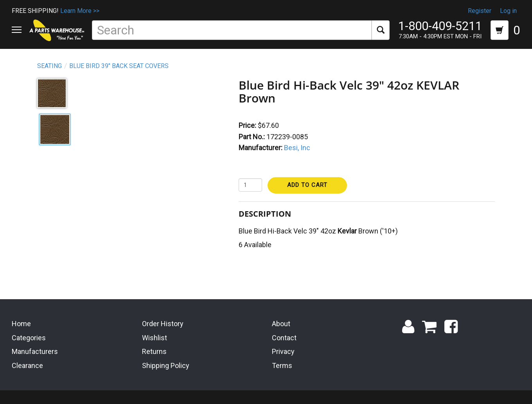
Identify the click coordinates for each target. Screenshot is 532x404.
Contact (284, 337)
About (281, 322)
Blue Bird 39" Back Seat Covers (119, 66)
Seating (49, 66)
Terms (282, 364)
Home (21, 322)
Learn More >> (80, 11)
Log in (508, 11)
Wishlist (155, 337)
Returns (154, 351)
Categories (29, 337)
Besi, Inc (297, 148)
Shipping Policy (166, 364)
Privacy (283, 351)
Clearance (27, 364)
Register (480, 11)
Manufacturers (35, 351)
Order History (163, 322)
